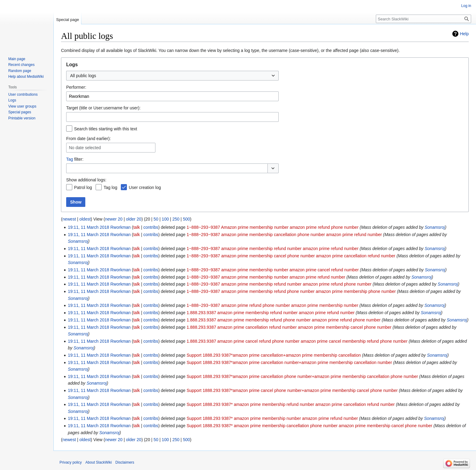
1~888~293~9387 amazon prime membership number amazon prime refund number (266, 277)
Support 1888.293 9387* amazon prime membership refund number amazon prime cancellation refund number (291, 404)
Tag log (110, 187)
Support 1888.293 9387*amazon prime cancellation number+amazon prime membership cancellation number (289, 362)
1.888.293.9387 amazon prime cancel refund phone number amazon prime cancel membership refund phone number (297, 341)
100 (165, 219)
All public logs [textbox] (83, 76)
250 (176, 219)
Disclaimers (125, 462)
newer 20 (114, 219)
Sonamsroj (435, 227)
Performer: (76, 87)
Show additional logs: (86, 180)
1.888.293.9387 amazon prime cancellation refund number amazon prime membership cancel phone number (289, 327)
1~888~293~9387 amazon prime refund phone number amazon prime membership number (272, 305)
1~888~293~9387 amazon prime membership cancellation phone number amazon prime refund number (284, 235)
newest (69, 219)
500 (186, 219)
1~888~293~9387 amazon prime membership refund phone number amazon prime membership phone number (291, 291)
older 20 (134, 219)
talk (137, 227)
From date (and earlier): (88, 139)
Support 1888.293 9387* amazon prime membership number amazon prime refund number (272, 418)
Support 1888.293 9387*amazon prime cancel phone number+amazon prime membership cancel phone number (292, 390)
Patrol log (83, 187)
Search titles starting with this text (106, 129)
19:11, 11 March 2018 (88, 227)
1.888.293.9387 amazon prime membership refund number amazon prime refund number (271, 313)
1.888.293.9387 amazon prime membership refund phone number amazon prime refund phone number (284, 320)
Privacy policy (71, 462)
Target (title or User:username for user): (103, 108)
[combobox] (172, 76)
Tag (70, 159)
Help (464, 34)
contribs (151, 227)
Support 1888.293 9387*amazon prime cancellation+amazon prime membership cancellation (274, 355)
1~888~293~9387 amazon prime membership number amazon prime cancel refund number (273, 270)
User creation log (145, 187)
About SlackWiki (99, 462)
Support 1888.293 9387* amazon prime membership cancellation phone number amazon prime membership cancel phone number (309, 426)
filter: (75, 159)
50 (156, 219)
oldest (85, 219)
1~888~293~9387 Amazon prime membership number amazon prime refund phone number (273, 227)
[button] (273, 168)
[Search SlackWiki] (423, 19)
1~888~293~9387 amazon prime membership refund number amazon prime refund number (273, 249)
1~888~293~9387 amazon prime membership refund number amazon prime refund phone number (279, 284)
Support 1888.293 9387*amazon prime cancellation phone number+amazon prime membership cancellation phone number (302, 376)
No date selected (85, 148)
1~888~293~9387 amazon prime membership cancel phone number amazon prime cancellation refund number (291, 256)
